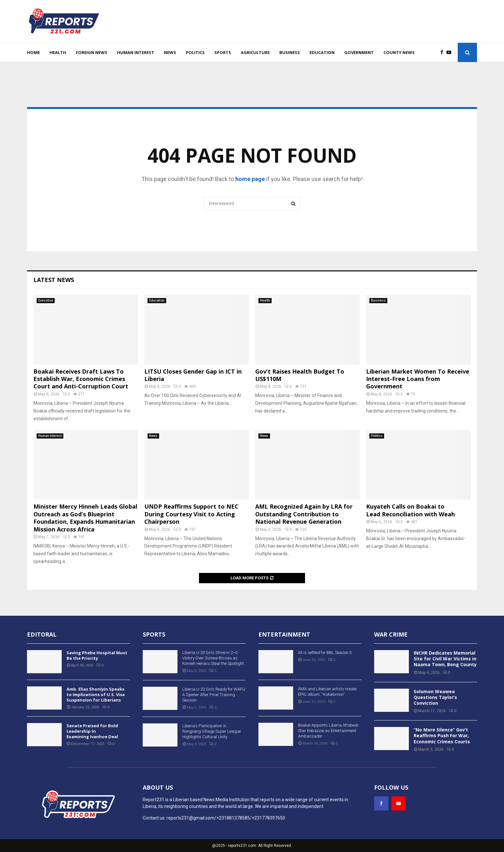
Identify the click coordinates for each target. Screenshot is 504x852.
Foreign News (92, 52)
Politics (195, 52)
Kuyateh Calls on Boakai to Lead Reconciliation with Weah (410, 510)
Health (58, 52)
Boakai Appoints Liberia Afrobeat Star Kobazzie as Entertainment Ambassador (328, 731)
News (170, 52)
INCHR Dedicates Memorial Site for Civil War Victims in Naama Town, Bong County (445, 659)
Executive (46, 300)
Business (290, 52)
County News (399, 52)
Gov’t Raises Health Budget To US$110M (300, 375)
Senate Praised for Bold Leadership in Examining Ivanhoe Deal (92, 731)
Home (33, 52)
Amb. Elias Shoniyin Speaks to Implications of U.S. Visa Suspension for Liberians (96, 694)
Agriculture (255, 52)
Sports (223, 52)
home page (250, 179)
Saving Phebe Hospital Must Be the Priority (97, 655)
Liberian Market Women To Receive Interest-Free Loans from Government (418, 379)
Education (322, 52)
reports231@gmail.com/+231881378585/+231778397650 (226, 818)
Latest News (54, 280)
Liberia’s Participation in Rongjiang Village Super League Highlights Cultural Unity (212, 731)
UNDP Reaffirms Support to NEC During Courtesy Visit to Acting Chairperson (191, 514)
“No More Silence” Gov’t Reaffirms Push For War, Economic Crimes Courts (442, 735)
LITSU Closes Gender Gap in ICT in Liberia (193, 375)
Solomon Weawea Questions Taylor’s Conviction (435, 697)
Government (359, 52)
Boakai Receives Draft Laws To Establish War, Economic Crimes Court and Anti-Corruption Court (81, 379)
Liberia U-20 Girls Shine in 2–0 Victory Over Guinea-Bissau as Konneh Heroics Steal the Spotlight (213, 658)
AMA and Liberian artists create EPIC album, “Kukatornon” (327, 692)
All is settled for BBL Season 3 (325, 653)
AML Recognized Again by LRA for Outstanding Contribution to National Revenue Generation (304, 514)
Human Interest (136, 52)
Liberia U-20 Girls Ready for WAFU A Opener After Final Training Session (214, 695)
